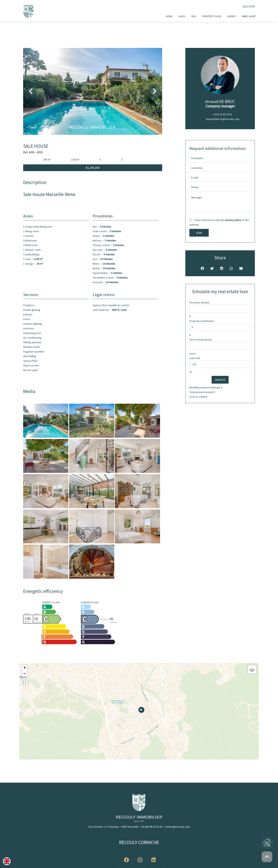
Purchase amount (199, 302)
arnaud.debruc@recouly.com (222, 119)
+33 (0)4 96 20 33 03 (151, 827)
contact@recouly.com (177, 827)
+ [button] (25, 668)
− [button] (25, 674)
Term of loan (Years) (201, 340)
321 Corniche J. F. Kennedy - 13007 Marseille (113, 827)
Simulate (220, 380)
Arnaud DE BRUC (220, 101)
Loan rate (195, 358)
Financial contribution (202, 321)
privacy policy (233, 220)
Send (199, 233)
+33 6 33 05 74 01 (222, 114)
